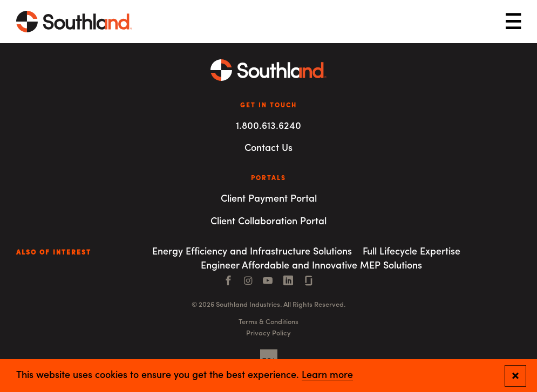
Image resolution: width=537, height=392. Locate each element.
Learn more (327, 376)
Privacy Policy (268, 333)
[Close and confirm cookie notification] (515, 376)
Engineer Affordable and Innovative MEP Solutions (311, 266)
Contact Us (268, 149)
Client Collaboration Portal (268, 222)
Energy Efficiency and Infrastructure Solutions (252, 252)
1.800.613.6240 (268, 126)
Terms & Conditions (268, 322)
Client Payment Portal (269, 199)
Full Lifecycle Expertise (412, 252)
